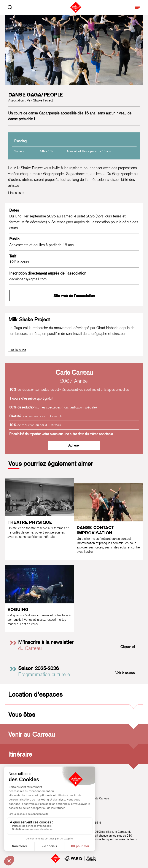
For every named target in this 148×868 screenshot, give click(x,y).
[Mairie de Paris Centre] (80, 858)
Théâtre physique (30, 522)
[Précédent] (13, 50)
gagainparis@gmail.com (28, 279)
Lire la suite (16, 193)
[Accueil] (56, 858)
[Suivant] (136, 50)
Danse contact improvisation (95, 530)
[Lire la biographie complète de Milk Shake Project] (17, 350)
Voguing (18, 609)
